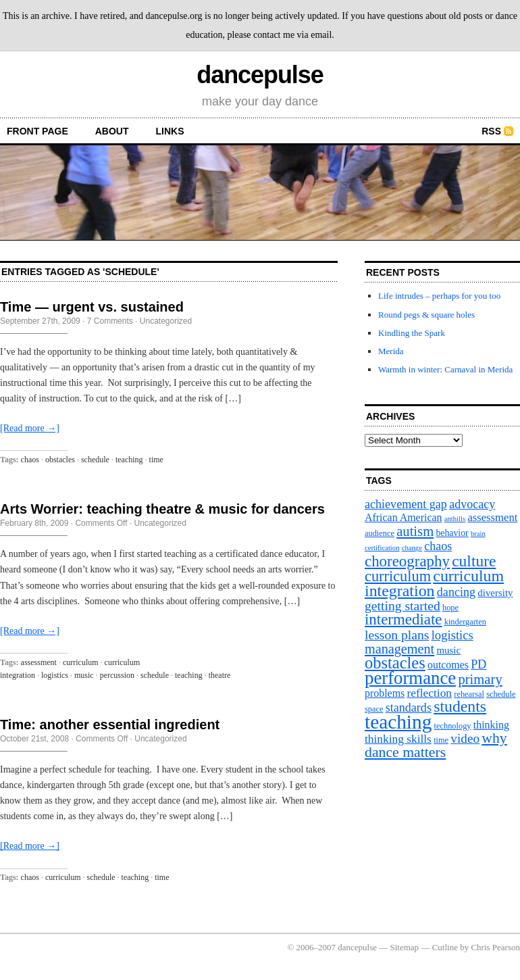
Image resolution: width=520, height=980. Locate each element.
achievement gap (406, 504)
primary (480, 679)
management (399, 649)
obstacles (60, 460)
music (84, 675)
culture (474, 561)
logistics (55, 675)
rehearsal (469, 694)
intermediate (403, 619)
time (156, 460)
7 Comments (110, 321)
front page (37, 131)
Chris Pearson (495, 947)
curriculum (81, 662)
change (412, 548)
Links (170, 131)
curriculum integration (434, 583)
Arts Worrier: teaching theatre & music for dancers (162, 509)
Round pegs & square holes (426, 315)
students (460, 706)
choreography (407, 561)
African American (404, 517)
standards (409, 708)
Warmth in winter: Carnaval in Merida (445, 369)
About (112, 131)
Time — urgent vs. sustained (92, 307)
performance (410, 678)
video (465, 738)
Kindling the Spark (412, 333)
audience (380, 533)
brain (478, 534)
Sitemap (405, 947)
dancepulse (260, 75)
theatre (220, 675)
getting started (402, 606)
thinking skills (398, 739)
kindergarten (465, 622)
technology (453, 726)
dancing (456, 592)
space (374, 709)
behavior (452, 533)
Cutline (445, 947)
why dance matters (436, 745)
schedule (95, 460)
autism (415, 531)
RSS (491, 131)
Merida (391, 351)
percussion (117, 675)
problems (385, 693)
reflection (430, 693)
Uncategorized (166, 321)
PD (478, 664)
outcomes (448, 665)
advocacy (472, 504)
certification (382, 548)
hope (450, 608)
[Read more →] (30, 428)
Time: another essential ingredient (110, 725)
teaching (129, 460)
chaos (30, 460)
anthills (455, 519)
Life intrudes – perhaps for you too (439, 296)
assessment (39, 662)
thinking (491, 725)
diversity (495, 593)
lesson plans (397, 635)
